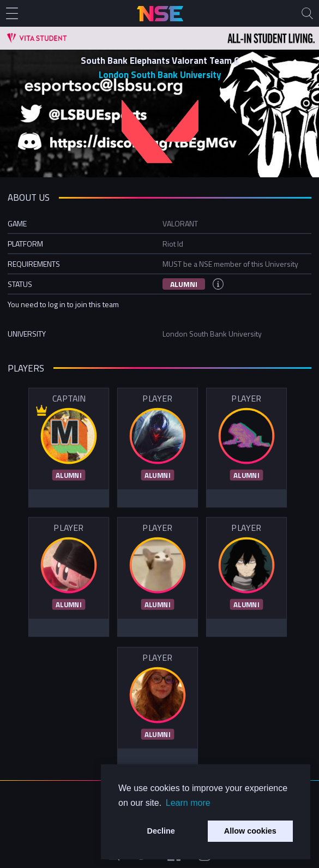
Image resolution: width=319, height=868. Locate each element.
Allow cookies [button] (250, 831)
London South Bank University (160, 75)
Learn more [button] (188, 803)
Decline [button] (161, 831)
